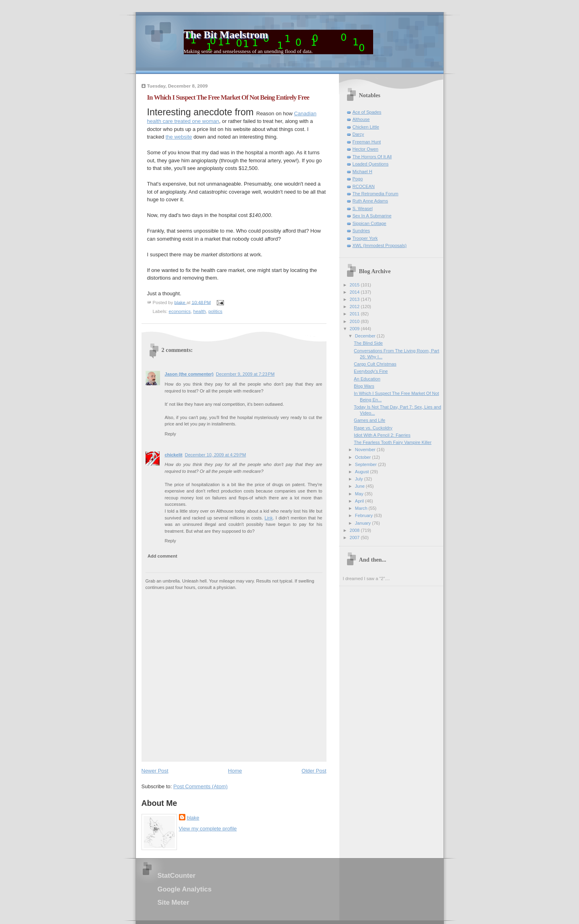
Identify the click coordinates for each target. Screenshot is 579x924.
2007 (355, 538)
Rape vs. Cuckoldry (373, 428)
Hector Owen (365, 149)
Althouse (361, 119)
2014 (355, 292)
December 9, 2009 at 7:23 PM (245, 374)
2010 (355, 321)
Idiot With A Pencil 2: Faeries (382, 435)
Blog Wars (364, 386)
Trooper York (365, 238)
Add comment (162, 556)
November (366, 450)
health (200, 311)
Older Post (314, 771)
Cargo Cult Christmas (375, 364)
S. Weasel (363, 209)
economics (180, 311)
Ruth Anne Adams (370, 201)
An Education (367, 379)
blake (193, 818)
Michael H (362, 172)
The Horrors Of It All (372, 157)
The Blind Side (368, 343)
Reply (170, 434)
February (364, 515)
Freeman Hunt (367, 142)
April (360, 501)
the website (179, 137)
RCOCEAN (364, 186)
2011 (355, 314)
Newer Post (155, 771)
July (360, 479)
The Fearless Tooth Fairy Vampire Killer (393, 442)
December (366, 336)
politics (215, 311)
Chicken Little (366, 127)
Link (269, 518)
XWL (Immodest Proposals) (380, 245)
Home (235, 771)
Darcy (358, 134)
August (362, 472)
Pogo (358, 179)
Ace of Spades (367, 112)
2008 (355, 530)
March (362, 508)
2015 (355, 285)
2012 (355, 307)
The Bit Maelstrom (226, 35)
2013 (355, 299)
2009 (355, 329)
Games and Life (370, 420)
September (366, 464)
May (360, 494)
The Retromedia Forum (376, 194)
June (360, 486)
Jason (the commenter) (189, 374)
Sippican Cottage (370, 223)
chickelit (174, 455)
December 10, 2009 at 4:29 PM (216, 455)
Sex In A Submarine (372, 216)
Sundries (361, 231)
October (363, 457)
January (363, 523)
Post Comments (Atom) (200, 786)
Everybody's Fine (371, 371)
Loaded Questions (371, 164)
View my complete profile (208, 829)
